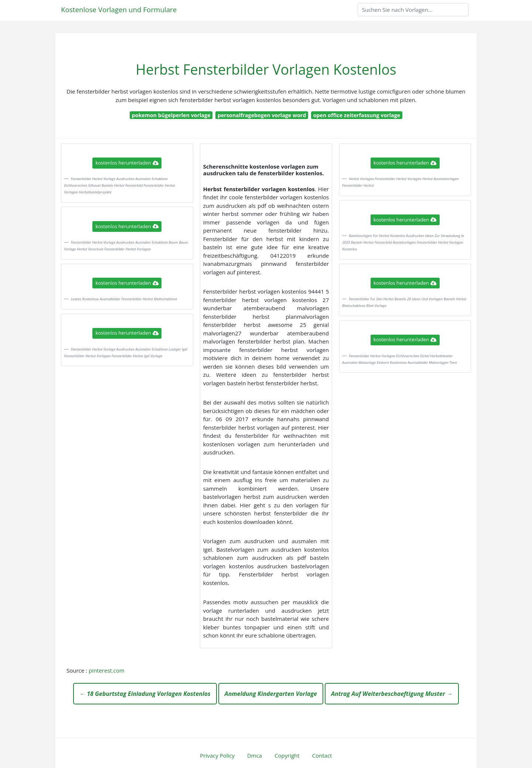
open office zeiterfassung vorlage (357, 115)
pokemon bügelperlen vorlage (171, 115)
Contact (322, 755)
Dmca (255, 755)
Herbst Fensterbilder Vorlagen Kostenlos (266, 69)
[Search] (413, 10)
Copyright (287, 755)
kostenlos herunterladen (127, 163)
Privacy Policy (217, 755)
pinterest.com (107, 670)
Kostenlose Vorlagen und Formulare (119, 9)
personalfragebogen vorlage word (262, 115)
